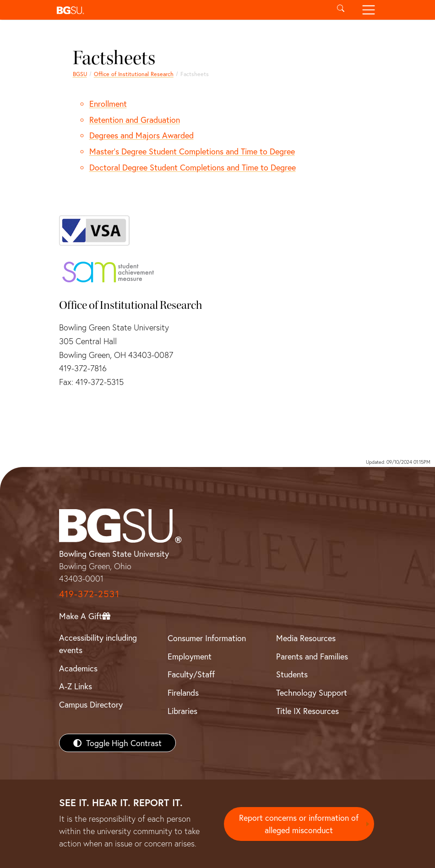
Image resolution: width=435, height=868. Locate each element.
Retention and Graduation (135, 120)
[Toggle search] (341, 10)
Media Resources (306, 638)
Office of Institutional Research (134, 74)
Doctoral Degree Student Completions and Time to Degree (193, 167)
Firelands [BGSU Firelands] (183, 692)
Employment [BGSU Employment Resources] (190, 656)
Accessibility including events (98, 644)
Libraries (182, 711)
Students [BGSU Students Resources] (292, 674)
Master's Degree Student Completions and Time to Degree (192, 151)
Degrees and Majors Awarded (141, 135)
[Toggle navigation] (368, 10)
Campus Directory (91, 704)
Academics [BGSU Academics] (78, 668)
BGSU (80, 74)
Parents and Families (312, 656)
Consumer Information (207, 638)
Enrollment (108, 104)
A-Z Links (76, 686)
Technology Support (312, 692)
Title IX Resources (307, 711)
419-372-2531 (89, 594)
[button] (190, 10)
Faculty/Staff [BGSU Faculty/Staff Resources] (191, 674)
